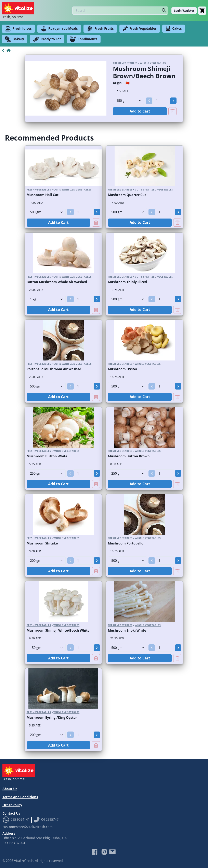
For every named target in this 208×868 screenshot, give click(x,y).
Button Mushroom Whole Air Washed (57, 282)
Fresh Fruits (100, 29)
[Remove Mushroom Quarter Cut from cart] (177, 223)
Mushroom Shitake (42, 543)
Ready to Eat (47, 39)
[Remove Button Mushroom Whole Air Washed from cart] (96, 310)
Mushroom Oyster (123, 369)
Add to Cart (140, 111)
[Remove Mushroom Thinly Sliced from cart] (177, 310)
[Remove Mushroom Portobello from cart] (177, 571)
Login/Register (184, 10)
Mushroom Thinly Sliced (127, 282)
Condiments (84, 39)
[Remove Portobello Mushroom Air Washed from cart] (96, 397)
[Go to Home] (6, 51)
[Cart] (202, 11)
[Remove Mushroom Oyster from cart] (177, 397)
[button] (149, 101)
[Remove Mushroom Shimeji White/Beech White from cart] (96, 658)
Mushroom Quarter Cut (127, 195)
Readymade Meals (59, 29)
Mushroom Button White (47, 456)
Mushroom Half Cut (43, 195)
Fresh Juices (18, 29)
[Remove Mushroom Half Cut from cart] (96, 223)
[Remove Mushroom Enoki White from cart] (177, 658)
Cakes (174, 29)
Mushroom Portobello (126, 543)
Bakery (14, 39)
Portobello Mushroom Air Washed (54, 369)
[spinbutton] (161, 101)
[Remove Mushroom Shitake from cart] (96, 571)
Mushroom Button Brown (129, 456)
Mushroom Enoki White (127, 630)
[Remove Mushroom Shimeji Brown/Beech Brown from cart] (172, 111)
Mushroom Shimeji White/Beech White (58, 630)
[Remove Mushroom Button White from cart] (96, 484)
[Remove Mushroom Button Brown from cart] (177, 484)
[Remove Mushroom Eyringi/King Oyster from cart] (96, 745)
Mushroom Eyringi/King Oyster (52, 718)
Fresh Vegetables (140, 29)
